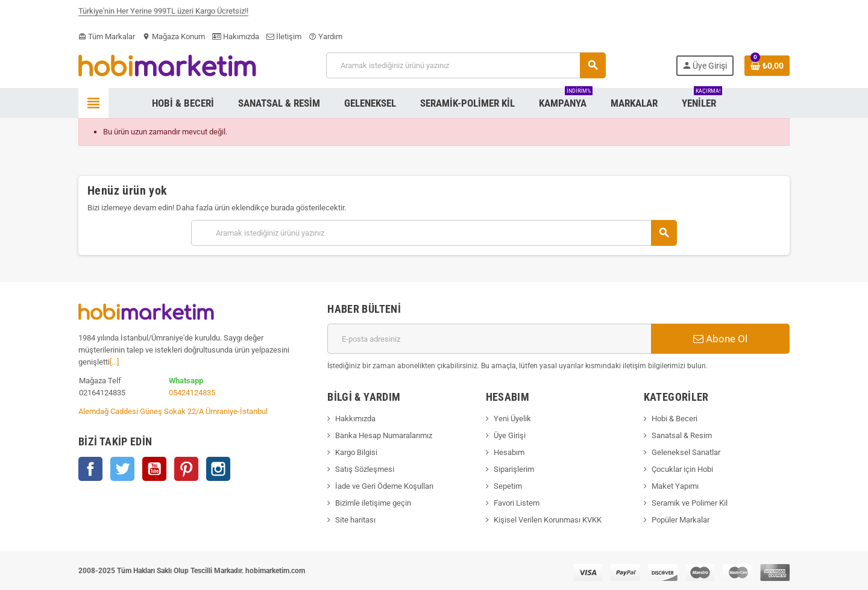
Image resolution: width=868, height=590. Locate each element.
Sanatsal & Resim (682, 435)
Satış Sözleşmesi (365, 469)
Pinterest (186, 469)
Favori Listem (517, 503)
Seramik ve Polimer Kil (690, 503)
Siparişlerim (514, 469)
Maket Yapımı (675, 486)
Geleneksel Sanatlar (686, 452)
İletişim (284, 36)
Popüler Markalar (681, 520)
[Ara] (466, 65)
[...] (114, 362)
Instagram (218, 469)
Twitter (122, 469)
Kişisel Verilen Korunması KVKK (548, 520)
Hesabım (509, 452)
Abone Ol (720, 339)
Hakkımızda (355, 419)
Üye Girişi (510, 435)
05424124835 (192, 393)
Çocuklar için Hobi (682, 469)
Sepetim (508, 486)
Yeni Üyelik (512, 419)
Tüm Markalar (107, 36)
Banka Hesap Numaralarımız (384, 435)
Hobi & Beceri (675, 419)
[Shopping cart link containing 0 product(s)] (767, 66)
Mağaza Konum (174, 36)
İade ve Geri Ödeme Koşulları (384, 486)
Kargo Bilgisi (356, 452)
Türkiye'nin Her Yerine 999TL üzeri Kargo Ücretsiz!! (163, 14)
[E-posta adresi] (489, 339)
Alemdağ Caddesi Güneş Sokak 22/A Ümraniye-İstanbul (173, 411)
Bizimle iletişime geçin (373, 503)
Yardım (325, 36)
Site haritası (355, 520)
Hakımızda (236, 36)
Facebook (90, 469)
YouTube (154, 469)
